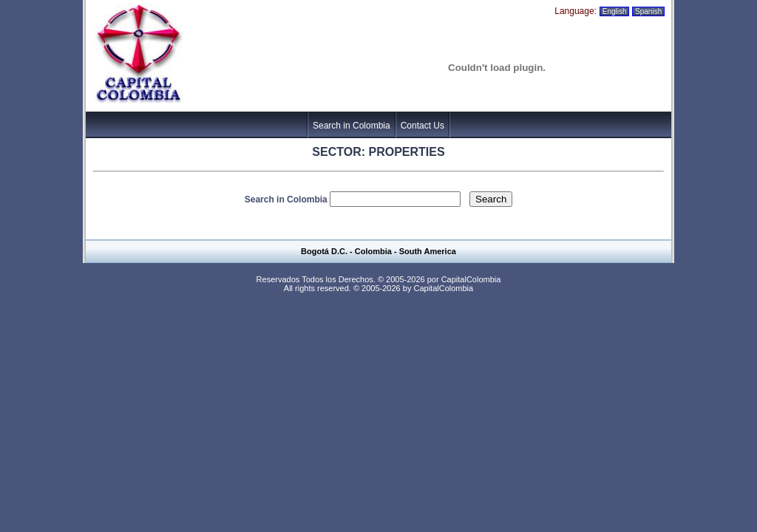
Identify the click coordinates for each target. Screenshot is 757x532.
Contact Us (422, 126)
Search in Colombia (352, 126)
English (614, 11)
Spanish (648, 11)
